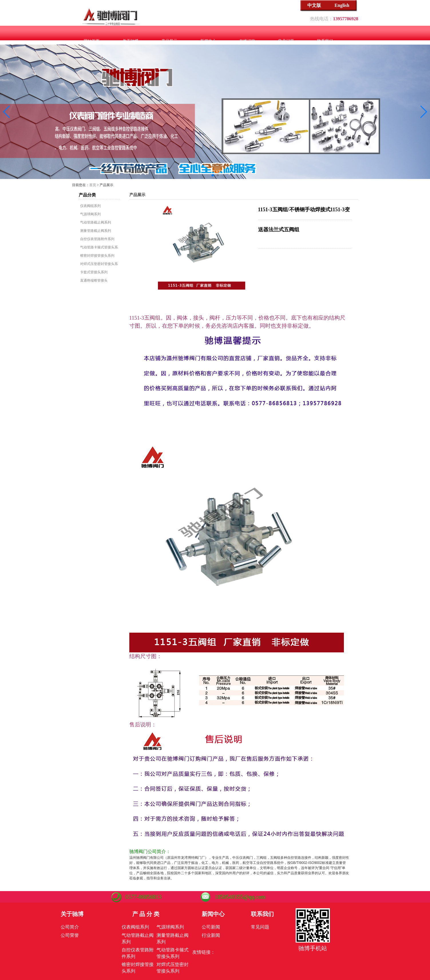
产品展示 (169, 41)
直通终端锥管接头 (94, 280)
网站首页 (92, 41)
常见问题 (286, 41)
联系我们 (325, 41)
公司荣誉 (70, 935)
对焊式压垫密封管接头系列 (99, 264)
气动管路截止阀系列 (96, 222)
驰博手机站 (313, 948)
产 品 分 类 (146, 914)
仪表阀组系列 (90, 206)
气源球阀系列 (90, 214)
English (342, 5)
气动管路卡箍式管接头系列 (99, 247)
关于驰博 (130, 41)
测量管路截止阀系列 (96, 231)
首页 (93, 185)
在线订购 (247, 41)
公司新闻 (211, 927)
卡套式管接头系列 (94, 272)
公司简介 (70, 927)
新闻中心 (208, 41)
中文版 (314, 5)
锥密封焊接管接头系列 (97, 256)
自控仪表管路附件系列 (97, 239)
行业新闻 (211, 935)
